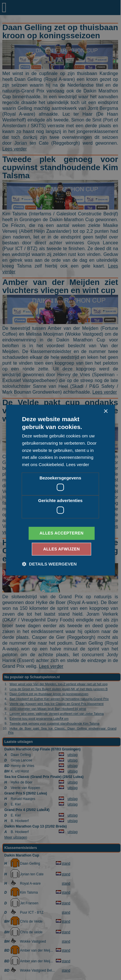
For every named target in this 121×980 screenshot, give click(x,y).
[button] (49, 564)
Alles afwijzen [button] (61, 549)
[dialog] (60, 490)
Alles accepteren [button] (61, 533)
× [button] (106, 411)
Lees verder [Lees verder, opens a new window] (78, 465)
